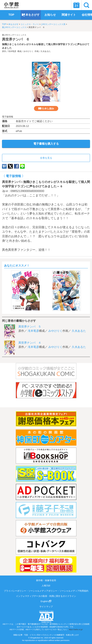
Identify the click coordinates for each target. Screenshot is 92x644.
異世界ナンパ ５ (30, 327)
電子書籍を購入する (46, 144)
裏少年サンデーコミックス (14, 27)
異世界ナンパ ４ (30, 343)
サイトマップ (46, 607)
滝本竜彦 (12, 51)
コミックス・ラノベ (30, 24)
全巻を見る (46, 158)
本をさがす (13, 24)
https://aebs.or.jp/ (76, 629)
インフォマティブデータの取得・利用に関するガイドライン (46, 596)
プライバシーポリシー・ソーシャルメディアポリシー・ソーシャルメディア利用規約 (46, 591)
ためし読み (46, 108)
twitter (10, 166)
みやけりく (29, 51)
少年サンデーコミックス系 (53, 24)
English (46, 601)
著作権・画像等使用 (46, 580)
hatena (4, 166)
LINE (22, 166)
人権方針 (46, 586)
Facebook (16, 166)
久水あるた (46, 51)
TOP (4, 24)
